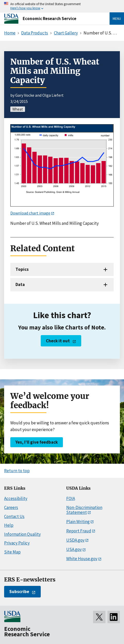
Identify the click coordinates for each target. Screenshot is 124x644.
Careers (11, 507)
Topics (22, 269)
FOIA (71, 498)
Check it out (58, 341)
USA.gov (74, 549)
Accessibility (16, 498)
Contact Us (14, 516)
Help (9, 525)
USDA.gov (75, 540)
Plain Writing (78, 522)
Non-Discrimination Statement (84, 510)
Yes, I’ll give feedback (37, 442)
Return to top (17, 471)
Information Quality (22, 534)
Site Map (12, 552)
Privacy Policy (17, 543)
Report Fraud (79, 531)
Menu (117, 19)
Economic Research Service (49, 19)
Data (20, 284)
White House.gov (82, 559)
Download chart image (30, 213)
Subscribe (19, 592)
